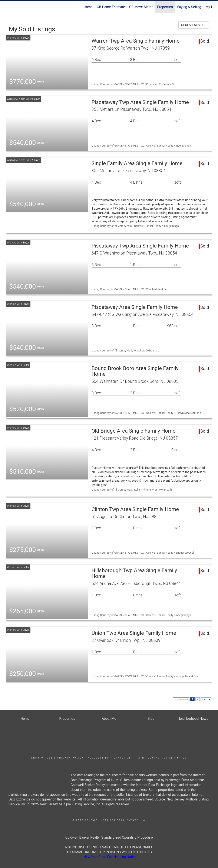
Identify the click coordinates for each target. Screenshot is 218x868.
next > (206, 699)
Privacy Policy (70, 758)
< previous (181, 699)
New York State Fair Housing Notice (110, 857)
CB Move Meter (141, 7)
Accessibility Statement (110, 758)
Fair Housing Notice (155, 758)
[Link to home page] (8, 7)
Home (88, 7)
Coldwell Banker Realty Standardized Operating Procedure (109, 837)
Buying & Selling (189, 7)
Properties (165, 7)
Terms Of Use (41, 758)
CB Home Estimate (111, 7)
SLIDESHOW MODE (194, 25)
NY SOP (183, 758)
